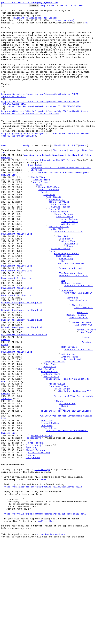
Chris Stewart (42, 217)
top (3, 182)
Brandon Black (49, 444)
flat (55, 179)
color (58, 6)
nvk (53, 300)
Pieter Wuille (57, 459)
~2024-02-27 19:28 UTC (65, 173)
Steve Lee (36, 202)
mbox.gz (75, 179)
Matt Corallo (54, 235)
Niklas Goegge (62, 465)
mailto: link (46, 623)
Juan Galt (47, 509)
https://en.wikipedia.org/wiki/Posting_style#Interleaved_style (43, 582)
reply (26, 173)
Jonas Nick (50, 438)
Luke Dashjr (35, 196)
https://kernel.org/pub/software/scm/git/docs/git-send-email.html (45, 614)
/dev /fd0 (49, 232)
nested (63, 179)
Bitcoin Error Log (39, 542)
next (4, 173)
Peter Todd (50, 435)
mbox (44, 573)
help (48, 6)
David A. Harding (59, 270)
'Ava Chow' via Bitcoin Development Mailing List (61, 199)
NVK (63, 311)
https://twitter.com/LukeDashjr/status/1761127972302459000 (44, 127)
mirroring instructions (51, 637)
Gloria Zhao (69, 288)
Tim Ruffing (38, 211)
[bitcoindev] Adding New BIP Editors (35, 21)
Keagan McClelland (49, 223)
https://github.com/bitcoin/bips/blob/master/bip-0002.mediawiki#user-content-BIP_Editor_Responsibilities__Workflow (45, 134)
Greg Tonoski (36, 530)
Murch (39, 220)
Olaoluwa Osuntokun (70, 326)
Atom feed (82, 6)
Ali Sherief (69, 267)
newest (83, 173)
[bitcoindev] (33, 524)
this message (42, 561)
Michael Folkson (61, 247)
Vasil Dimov (50, 512)
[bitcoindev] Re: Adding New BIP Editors (50, 190)
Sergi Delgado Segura (67, 303)
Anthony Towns (70, 426)
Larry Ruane (33, 547)
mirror (69, 6)
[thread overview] (63, 24)
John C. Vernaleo (49, 226)
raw (86, 27)
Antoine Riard (42, 214)
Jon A (31, 545)
